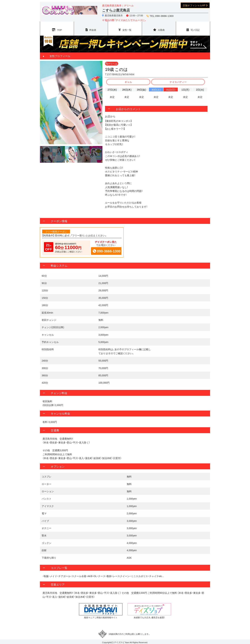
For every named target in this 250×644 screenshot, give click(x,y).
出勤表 (161, 28)
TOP (60, 28)
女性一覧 (127, 28)
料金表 (93, 28)
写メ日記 (195, 28)
